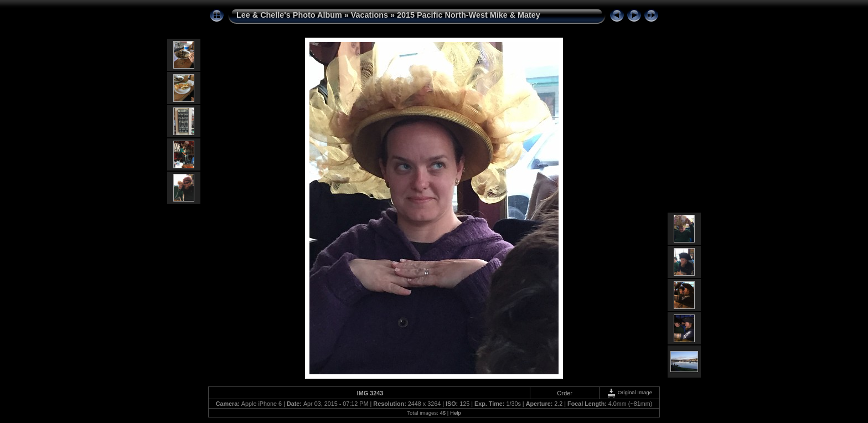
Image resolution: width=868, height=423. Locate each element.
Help (456, 413)
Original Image (629, 392)
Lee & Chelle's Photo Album (289, 15)
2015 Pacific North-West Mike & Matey (469, 15)
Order (565, 393)
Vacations (370, 15)
